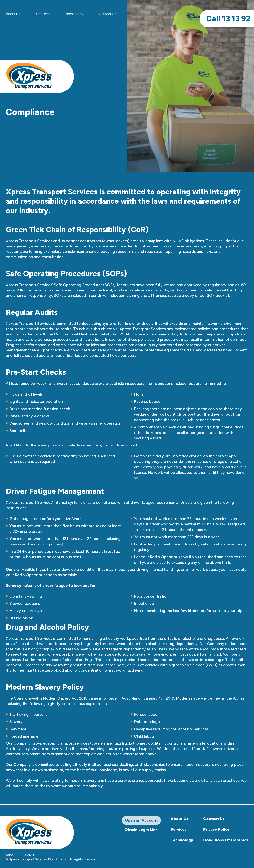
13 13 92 (228, 19)
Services (43, 14)
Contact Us (107, 14)
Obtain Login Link (141, 830)
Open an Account (141, 820)
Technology (74, 14)
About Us (180, 819)
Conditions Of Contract (226, 840)
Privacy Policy (216, 829)
